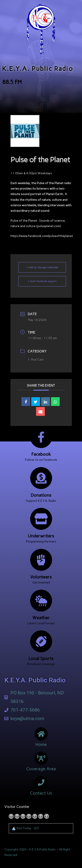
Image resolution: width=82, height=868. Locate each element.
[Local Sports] (41, 641)
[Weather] (41, 601)
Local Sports (41, 658)
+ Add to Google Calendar (42, 267)
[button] (41, 105)
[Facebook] (41, 437)
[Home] (41, 734)
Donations (41, 495)
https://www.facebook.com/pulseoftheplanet (42, 236)
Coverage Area (41, 769)
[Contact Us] (41, 783)
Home (41, 744)
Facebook (41, 454)
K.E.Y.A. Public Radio (38, 69)
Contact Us (41, 793)
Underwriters (41, 536)
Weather (41, 618)
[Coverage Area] (41, 758)
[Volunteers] (41, 560)
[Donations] (41, 478)
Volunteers (41, 577)
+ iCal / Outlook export (42, 281)
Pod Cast (36, 360)
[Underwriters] (41, 519)
